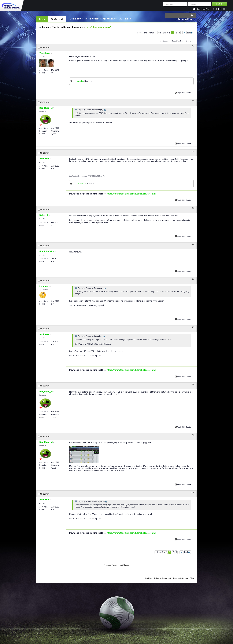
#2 (193, 101)
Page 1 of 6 (165, 33)
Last (190, 33)
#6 (193, 279)
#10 (192, 492)
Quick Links (109, 19)
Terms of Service (181, 578)
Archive (149, 578)
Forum (42, 19)
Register (224, 9)
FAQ (120, 19)
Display (189, 41)
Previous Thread (111, 565)
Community (76, 19)
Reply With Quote (183, 93)
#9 (193, 435)
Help (215, 9)
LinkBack (163, 41)
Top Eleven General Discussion (67, 27)
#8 (193, 384)
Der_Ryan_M (82, 184)
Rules (128, 19)
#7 (193, 327)
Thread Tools (176, 41)
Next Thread (124, 565)
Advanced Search (186, 19)
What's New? (57, 19)
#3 (193, 152)
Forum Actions (92, 19)
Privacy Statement (162, 578)
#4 (193, 208)
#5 (193, 244)
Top (192, 578)
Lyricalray (80, 81)
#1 (193, 46)
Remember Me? (203, 9)
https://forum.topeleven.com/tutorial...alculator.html (131, 194)
